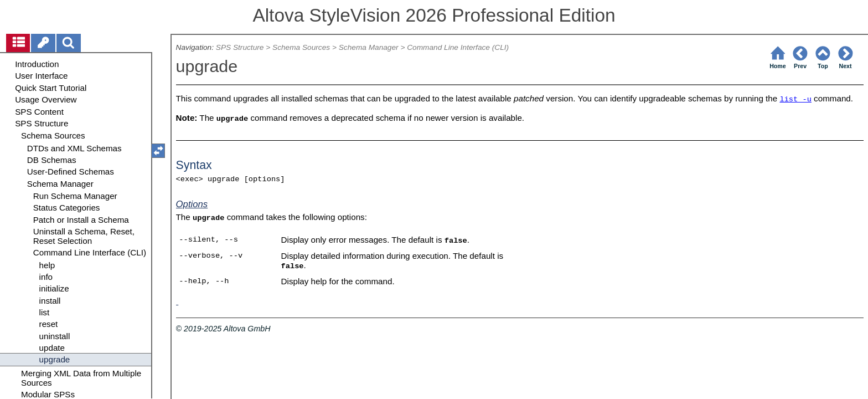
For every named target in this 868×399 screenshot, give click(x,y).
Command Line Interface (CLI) (458, 47)
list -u (795, 99)
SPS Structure (240, 47)
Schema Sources (301, 47)
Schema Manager (369, 47)
